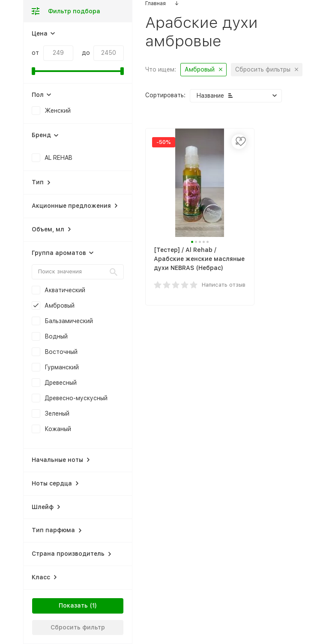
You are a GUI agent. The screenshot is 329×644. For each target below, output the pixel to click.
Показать (73, 605)
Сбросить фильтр (78, 627)
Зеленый (57, 413)
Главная (156, 3)
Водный (56, 336)
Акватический (65, 290)
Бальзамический (69, 321)
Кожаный (58, 429)
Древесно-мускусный (76, 398)
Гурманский (62, 367)
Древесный (61, 383)
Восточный (61, 352)
